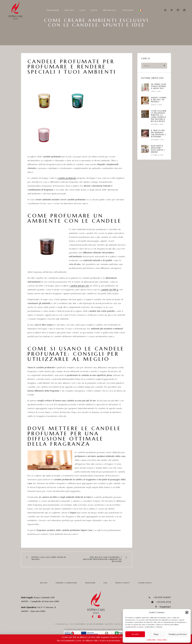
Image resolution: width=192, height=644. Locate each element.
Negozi (44, 583)
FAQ (105, 583)
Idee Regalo (110, 10)
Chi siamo (128, 10)
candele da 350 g (110, 290)
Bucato (69, 10)
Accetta (135, 634)
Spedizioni (90, 583)
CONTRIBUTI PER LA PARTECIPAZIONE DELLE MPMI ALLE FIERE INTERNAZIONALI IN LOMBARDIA (96, 629)
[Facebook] (93, 617)
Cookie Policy (151, 640)
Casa (82, 10)
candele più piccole (79, 286)
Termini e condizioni (66, 583)
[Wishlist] (178, 10)
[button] (187, 612)
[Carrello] (184, 10)
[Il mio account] (172, 10)
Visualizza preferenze (178, 634)
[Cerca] (165, 10)
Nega (156, 634)
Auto (94, 10)
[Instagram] (99, 617)
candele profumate (67, 178)
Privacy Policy (162, 640)
